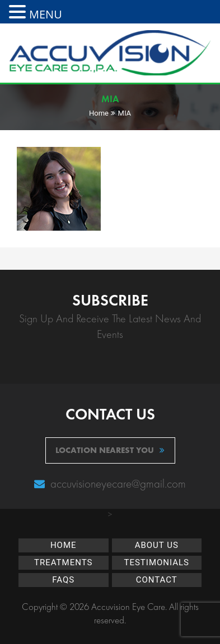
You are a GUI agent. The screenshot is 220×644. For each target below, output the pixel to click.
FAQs (63, 580)
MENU (46, 14)
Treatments (63, 562)
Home (99, 113)
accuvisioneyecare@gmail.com (117, 483)
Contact (157, 580)
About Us (157, 545)
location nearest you (110, 450)
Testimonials (156, 562)
